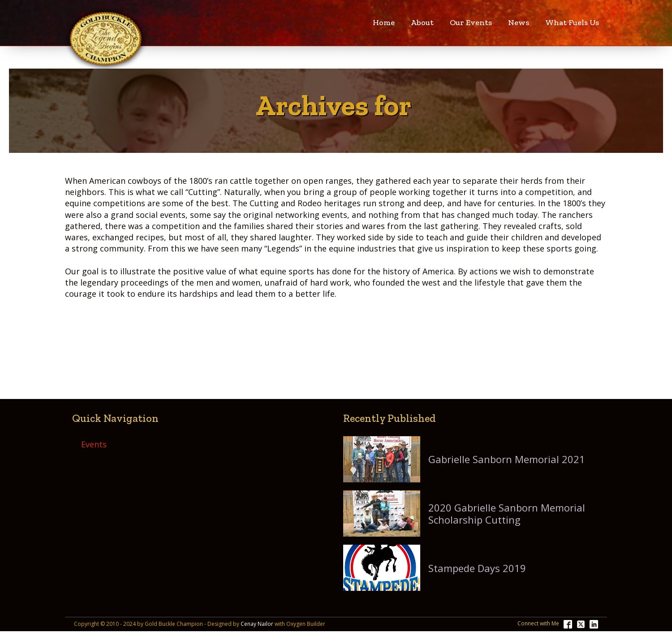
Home (384, 22)
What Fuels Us (572, 22)
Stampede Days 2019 (477, 568)
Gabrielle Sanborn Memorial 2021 (507, 459)
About (422, 22)
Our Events (471, 22)
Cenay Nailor (257, 624)
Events (94, 444)
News (519, 22)
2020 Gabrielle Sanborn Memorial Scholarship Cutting (507, 514)
